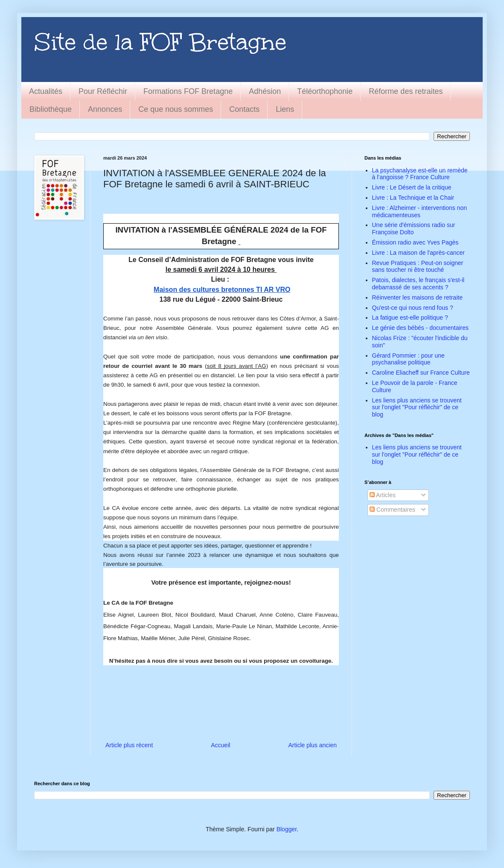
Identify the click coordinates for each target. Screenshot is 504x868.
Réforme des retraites (406, 91)
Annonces (105, 109)
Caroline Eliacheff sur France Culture (421, 373)
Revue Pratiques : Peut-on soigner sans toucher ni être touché (418, 267)
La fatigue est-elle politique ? (410, 317)
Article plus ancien (312, 745)
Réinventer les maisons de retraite (417, 297)
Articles (383, 495)
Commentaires (392, 510)
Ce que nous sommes (176, 109)
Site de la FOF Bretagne (160, 42)
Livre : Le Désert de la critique (412, 187)
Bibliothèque (51, 109)
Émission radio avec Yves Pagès (415, 242)
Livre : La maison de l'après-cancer (418, 253)
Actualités (46, 91)
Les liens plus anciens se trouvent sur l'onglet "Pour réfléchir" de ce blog (417, 408)
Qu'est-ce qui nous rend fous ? (413, 308)
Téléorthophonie (325, 91)
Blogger (287, 829)
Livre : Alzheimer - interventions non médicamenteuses (420, 211)
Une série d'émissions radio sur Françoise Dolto (414, 229)
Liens (285, 109)
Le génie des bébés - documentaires (420, 328)
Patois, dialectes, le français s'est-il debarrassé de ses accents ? (418, 284)
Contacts (244, 109)
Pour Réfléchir (103, 91)
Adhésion (265, 91)
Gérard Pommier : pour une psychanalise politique (408, 359)
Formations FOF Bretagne (188, 91)
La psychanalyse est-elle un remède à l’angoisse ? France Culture (420, 174)
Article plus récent (129, 745)
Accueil (220, 745)
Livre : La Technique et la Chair (413, 198)
